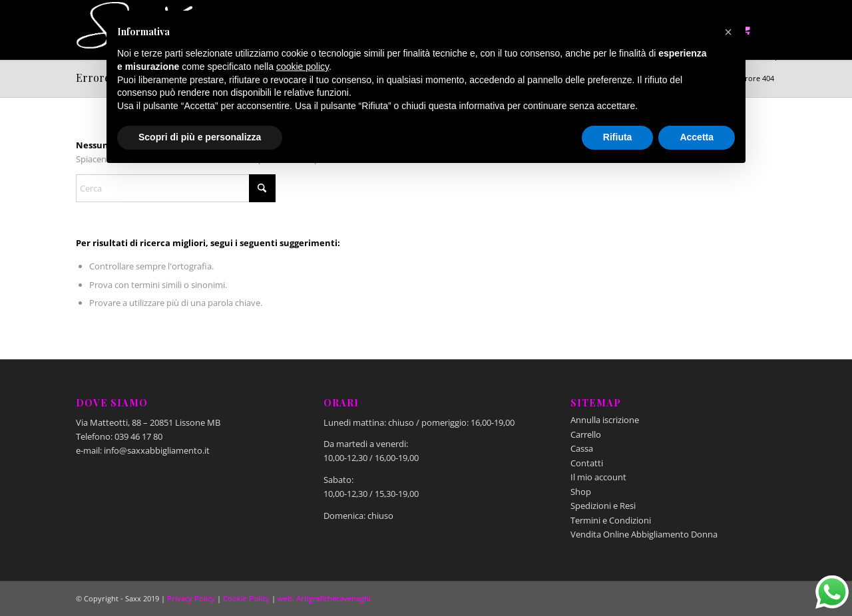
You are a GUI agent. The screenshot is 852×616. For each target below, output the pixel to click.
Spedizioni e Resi (603, 506)
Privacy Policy (191, 598)
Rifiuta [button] (618, 137)
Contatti (587, 463)
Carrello (586, 434)
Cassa (582, 448)
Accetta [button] (697, 137)
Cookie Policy (246, 598)
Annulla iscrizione (605, 420)
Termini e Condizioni (611, 520)
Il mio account (598, 477)
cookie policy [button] (303, 67)
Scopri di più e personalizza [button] (200, 137)
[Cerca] (176, 188)
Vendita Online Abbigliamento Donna (644, 534)
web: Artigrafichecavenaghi (324, 598)
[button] (728, 32)
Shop (581, 492)
